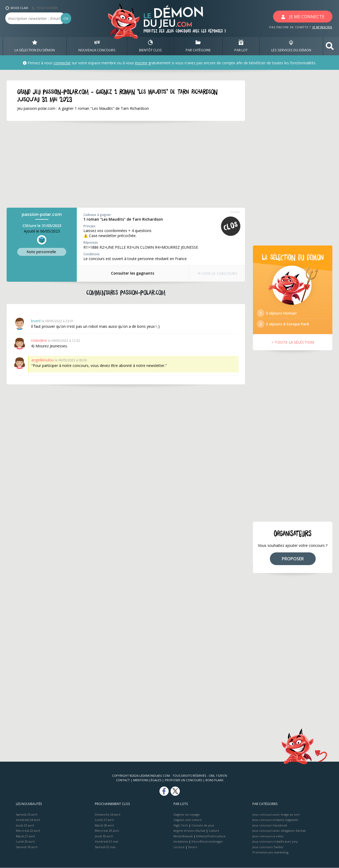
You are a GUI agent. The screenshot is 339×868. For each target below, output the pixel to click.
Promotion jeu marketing (270, 853)
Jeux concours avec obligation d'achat (279, 831)
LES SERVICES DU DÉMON (291, 46)
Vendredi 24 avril (28, 820)
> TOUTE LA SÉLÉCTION (293, 342)
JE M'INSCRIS (322, 27)
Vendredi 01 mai (106, 842)
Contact (123, 780)
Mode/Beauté (183, 836)
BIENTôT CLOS (150, 46)
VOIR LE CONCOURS (217, 273)
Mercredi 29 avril (107, 831)
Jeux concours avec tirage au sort (276, 815)
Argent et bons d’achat (189, 831)
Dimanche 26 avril (108, 815)
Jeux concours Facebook (270, 826)
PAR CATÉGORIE (198, 46)
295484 (235, 212)
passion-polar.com (42, 214)
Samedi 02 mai (105, 847)
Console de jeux (203, 826)
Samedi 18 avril (27, 847)
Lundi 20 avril (25, 842)
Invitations (181, 842)
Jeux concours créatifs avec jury (275, 842)
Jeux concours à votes (268, 836)
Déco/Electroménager (207, 842)
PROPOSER (293, 559)
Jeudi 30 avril (104, 836)
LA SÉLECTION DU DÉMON (35, 46)
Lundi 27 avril (104, 820)
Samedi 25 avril (27, 815)
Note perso (42, 252)
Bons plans (214, 780)
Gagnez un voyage (187, 815)
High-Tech (181, 826)
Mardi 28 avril (104, 826)
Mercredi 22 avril (28, 831)
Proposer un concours (183, 780)
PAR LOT (241, 46)
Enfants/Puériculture (211, 836)
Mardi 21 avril (25, 836)
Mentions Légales (147, 780)
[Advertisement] (119, 164)
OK (66, 18)
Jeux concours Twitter (268, 847)
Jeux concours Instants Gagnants (275, 820)
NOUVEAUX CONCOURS (97, 46)
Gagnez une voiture (188, 820)
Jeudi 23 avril (25, 826)
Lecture (179, 847)
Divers (193, 847)
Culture (214, 831)
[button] (330, 46)
